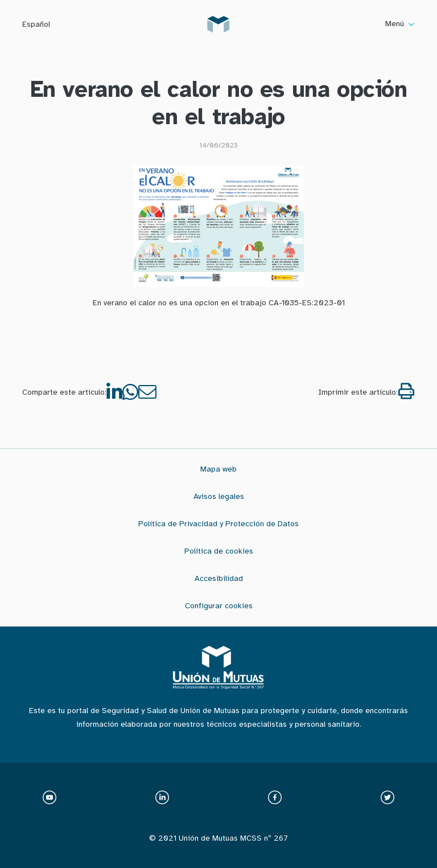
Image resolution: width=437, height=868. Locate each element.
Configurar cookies (219, 606)
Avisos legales (219, 496)
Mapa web (218, 469)
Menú (400, 24)
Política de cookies (219, 551)
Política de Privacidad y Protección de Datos (218, 524)
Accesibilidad (219, 578)
